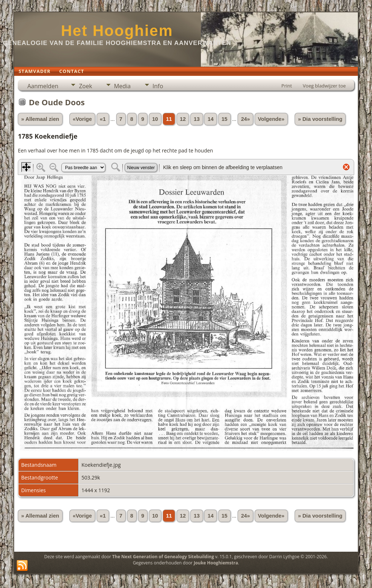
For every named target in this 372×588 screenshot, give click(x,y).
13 (197, 119)
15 (225, 119)
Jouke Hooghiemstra (216, 563)
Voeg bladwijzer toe (324, 86)
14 (210, 119)
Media (122, 86)
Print (287, 86)
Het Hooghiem (117, 31)
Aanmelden (43, 86)
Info (158, 86)
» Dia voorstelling (320, 119)
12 (183, 119)
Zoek (85, 86)
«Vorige (82, 119)
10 (155, 119)
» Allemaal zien (40, 119)
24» (245, 119)
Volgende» (271, 119)
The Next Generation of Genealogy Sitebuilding (163, 557)
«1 (103, 119)
